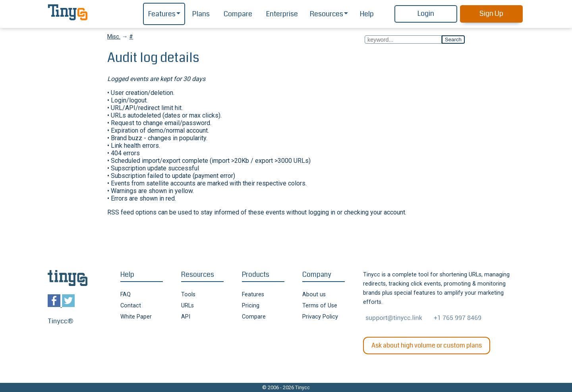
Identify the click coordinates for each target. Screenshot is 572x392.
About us (314, 294)
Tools (188, 294)
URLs (187, 306)
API (186, 317)
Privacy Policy (320, 317)
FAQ (126, 294)
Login (426, 14)
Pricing (251, 306)
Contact (131, 306)
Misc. (114, 37)
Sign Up (491, 14)
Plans (201, 14)
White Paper (136, 317)
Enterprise (282, 14)
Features (162, 14)
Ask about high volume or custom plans (427, 345)
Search (453, 40)
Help (367, 14)
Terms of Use (320, 306)
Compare (238, 14)
